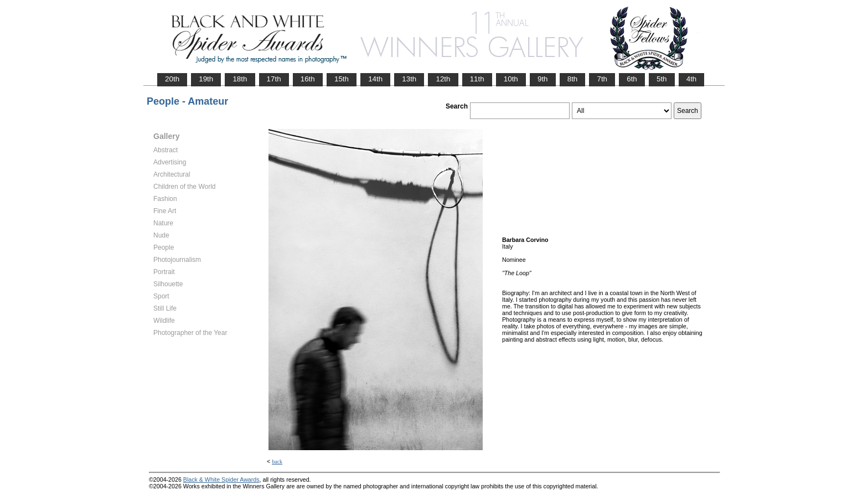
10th (511, 79)
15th (342, 79)
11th (477, 79)
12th (443, 79)
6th (632, 79)
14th (375, 79)
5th (662, 79)
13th (409, 79)
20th (172, 79)
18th (240, 79)
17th (274, 79)
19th (206, 79)
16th (308, 79)
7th (602, 79)
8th (573, 79)
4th (692, 79)
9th (543, 79)
